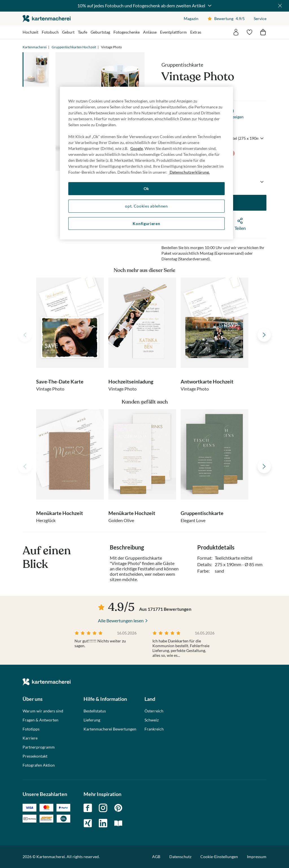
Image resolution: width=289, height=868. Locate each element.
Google (137, 148)
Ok (146, 188)
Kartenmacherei (35, 47)
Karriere (30, 738)
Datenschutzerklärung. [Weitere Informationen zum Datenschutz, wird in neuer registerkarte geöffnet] (189, 172)
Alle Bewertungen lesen (121, 621)
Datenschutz (180, 857)
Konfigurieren (146, 223)
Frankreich (154, 729)
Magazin (191, 18)
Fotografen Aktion (39, 765)
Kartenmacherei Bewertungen (110, 729)
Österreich (154, 711)
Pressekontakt (35, 756)
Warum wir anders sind (43, 711)
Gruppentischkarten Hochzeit (74, 47)
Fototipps (31, 729)
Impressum (257, 857)
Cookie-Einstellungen (219, 857)
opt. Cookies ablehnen (146, 206)
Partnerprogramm (39, 747)
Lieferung (92, 720)
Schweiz (152, 720)
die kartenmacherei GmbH (47, 18)
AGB (156, 857)
